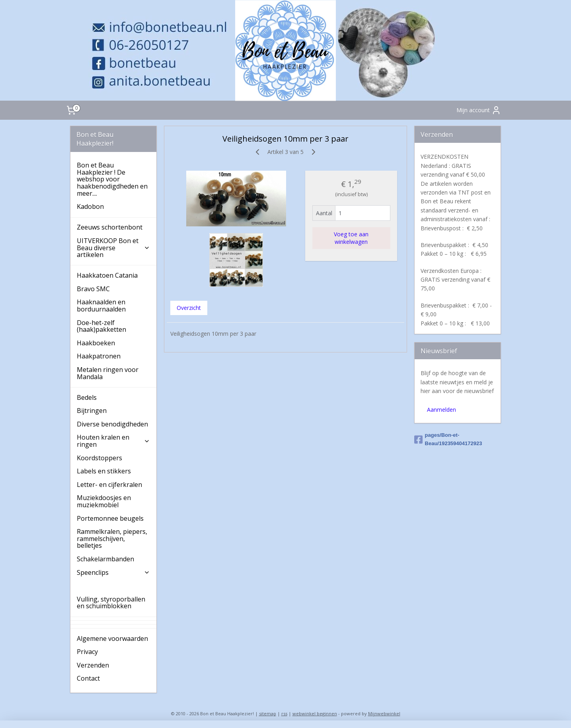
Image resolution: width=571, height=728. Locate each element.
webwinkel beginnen (315, 713)
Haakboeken (96, 343)
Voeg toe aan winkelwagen (351, 238)
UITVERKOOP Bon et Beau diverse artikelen (113, 248)
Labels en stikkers (104, 471)
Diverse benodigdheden (112, 424)
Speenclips (113, 572)
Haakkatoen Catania (107, 275)
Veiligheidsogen (101, 586)
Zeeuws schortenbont (110, 227)
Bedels (87, 397)
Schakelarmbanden (105, 559)
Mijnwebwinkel (384, 713)
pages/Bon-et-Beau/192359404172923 (448, 439)
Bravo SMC (93, 289)
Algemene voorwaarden (112, 638)
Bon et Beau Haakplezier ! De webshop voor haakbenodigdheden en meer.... (112, 179)
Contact (88, 678)
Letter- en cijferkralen (109, 485)
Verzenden (93, 665)
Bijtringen (92, 411)
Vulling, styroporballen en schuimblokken (111, 603)
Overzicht (189, 308)
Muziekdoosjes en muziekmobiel (104, 501)
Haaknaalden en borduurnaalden (101, 306)
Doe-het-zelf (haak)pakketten (101, 326)
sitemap (268, 713)
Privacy (87, 652)
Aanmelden (441, 410)
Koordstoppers (99, 458)
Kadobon (90, 206)
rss (284, 713)
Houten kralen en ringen (113, 441)
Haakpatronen (99, 356)
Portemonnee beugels (110, 518)
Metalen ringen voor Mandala (108, 373)
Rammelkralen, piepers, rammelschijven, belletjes (112, 538)
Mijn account (479, 110)
